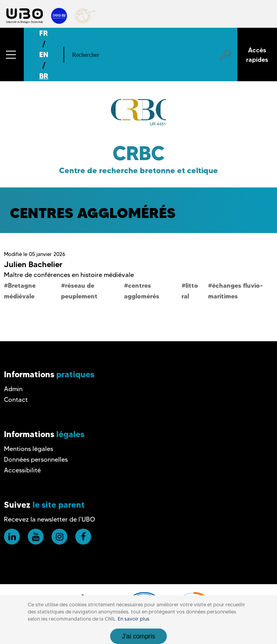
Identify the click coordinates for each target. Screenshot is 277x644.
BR (44, 76)
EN (44, 54)
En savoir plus (134, 619)
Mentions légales (29, 449)
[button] (12, 54)
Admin (13, 389)
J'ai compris (139, 636)
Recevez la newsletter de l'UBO (50, 519)
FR (44, 33)
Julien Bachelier (33, 264)
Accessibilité (22, 470)
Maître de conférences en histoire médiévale (69, 275)
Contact (16, 400)
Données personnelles (36, 460)
